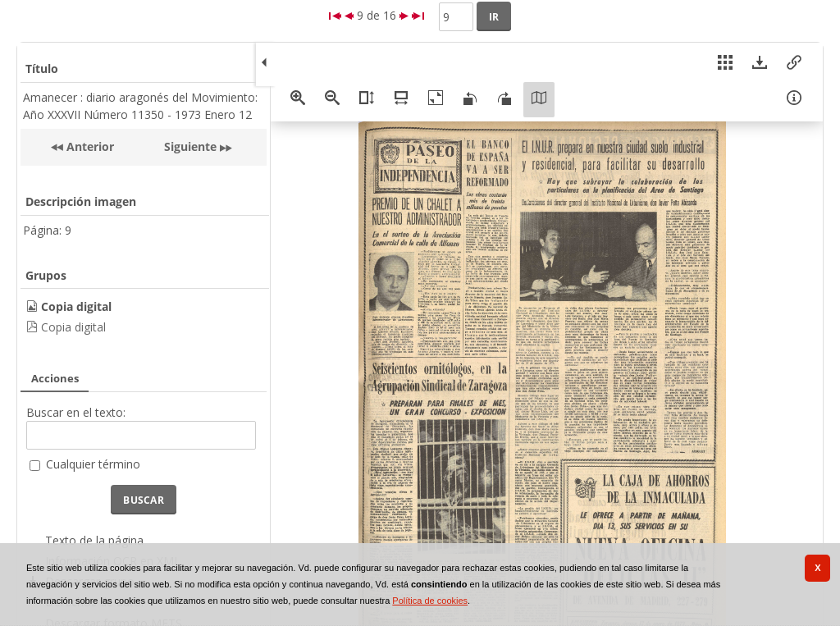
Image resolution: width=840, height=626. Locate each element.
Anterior (89, 146)
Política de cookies (430, 601)
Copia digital (73, 327)
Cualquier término (93, 464)
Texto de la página (94, 540)
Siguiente (190, 146)
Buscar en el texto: (76, 412)
